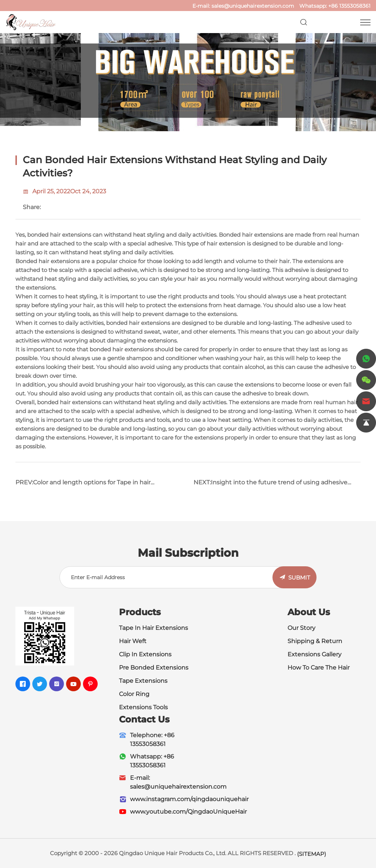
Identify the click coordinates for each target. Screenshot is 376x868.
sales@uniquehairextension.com (253, 6)
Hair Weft (133, 641)
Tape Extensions (143, 681)
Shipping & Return (315, 641)
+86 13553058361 (349, 6)
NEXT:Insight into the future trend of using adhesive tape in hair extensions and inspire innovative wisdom (273, 485)
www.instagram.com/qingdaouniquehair (189, 799)
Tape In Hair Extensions (153, 628)
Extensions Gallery (314, 654)
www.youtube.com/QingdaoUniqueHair (188, 812)
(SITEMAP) (312, 854)
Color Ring (134, 694)
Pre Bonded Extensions (154, 668)
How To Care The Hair (319, 668)
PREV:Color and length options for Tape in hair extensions (83, 485)
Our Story (301, 628)
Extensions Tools (143, 707)
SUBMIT (299, 578)
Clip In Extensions (145, 654)
